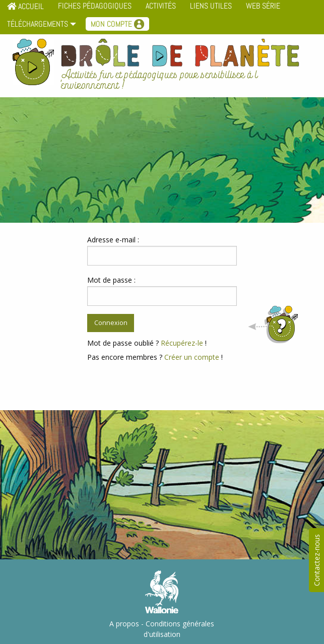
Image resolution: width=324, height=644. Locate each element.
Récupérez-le (182, 343)
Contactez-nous (317, 560)
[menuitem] (39, 25)
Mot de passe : (111, 280)
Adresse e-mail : (113, 240)
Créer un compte (192, 357)
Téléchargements (38, 24)
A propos (124, 624)
